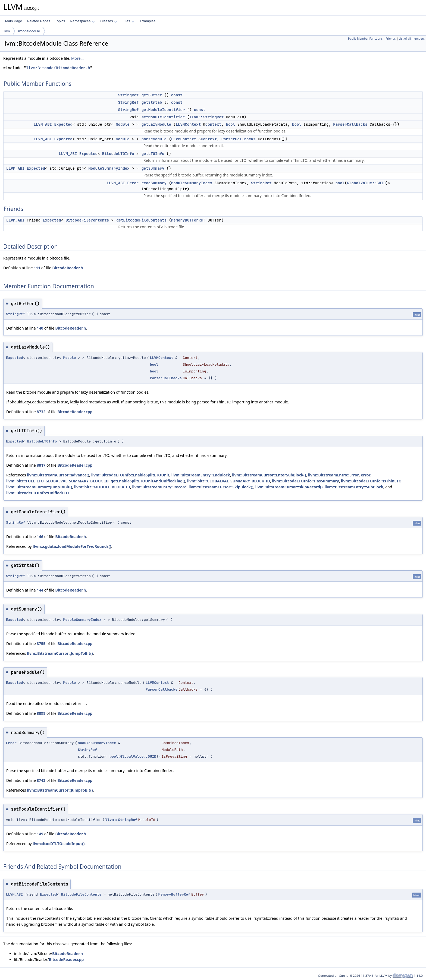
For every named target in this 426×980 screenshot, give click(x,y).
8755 (41, 644)
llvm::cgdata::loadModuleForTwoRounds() (72, 546)
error (366, 475)
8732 (41, 412)
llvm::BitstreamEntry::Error (333, 475)
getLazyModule (156, 124)
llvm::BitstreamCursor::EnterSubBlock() (269, 475)
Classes (109, 21)
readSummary (154, 183)
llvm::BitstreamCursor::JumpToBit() (39, 487)
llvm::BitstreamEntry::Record (159, 487)
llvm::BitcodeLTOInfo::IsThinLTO (371, 481)
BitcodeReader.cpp (75, 412)
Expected (63, 124)
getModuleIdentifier (163, 110)
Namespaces (82, 21)
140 (40, 328)
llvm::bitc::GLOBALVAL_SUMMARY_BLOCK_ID (229, 481)
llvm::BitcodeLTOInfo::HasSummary (305, 481)
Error (133, 183)
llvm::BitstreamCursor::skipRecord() (289, 487)
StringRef (129, 95)
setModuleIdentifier (163, 117)
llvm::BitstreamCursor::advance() (58, 475)
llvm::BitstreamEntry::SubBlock (354, 487)
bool (230, 124)
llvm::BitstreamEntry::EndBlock (201, 475)
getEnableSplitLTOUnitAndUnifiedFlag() (148, 481)
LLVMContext (188, 124)
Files (128, 21)
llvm (7, 31)
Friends (391, 39)
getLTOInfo (153, 154)
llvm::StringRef (206, 117)
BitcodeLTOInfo (118, 154)
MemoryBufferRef (188, 220)
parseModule (154, 139)
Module (123, 124)
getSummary (153, 168)
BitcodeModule (28, 31)
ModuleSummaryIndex (109, 168)
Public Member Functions (365, 39)
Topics (60, 21)
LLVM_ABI (43, 124)
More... (77, 58)
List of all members (412, 39)
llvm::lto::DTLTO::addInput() (59, 844)
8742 (41, 780)
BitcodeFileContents (87, 220)
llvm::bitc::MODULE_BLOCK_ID (102, 487)
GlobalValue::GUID (366, 183)
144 (40, 590)
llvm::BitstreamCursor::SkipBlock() (221, 487)
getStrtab (152, 102)
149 (40, 834)
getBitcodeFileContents (141, 220)
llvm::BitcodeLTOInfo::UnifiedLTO (38, 493)
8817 (41, 465)
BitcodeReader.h (68, 268)
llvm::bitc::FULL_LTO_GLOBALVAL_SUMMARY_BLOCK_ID (57, 481)
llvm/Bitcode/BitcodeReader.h (58, 68)
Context (213, 124)
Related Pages (38, 21)
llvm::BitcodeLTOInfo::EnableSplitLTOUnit (130, 475)
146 (40, 537)
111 (37, 268)
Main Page (14, 21)
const (177, 95)
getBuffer (152, 95)
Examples (148, 21)
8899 (41, 713)
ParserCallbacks (350, 124)
